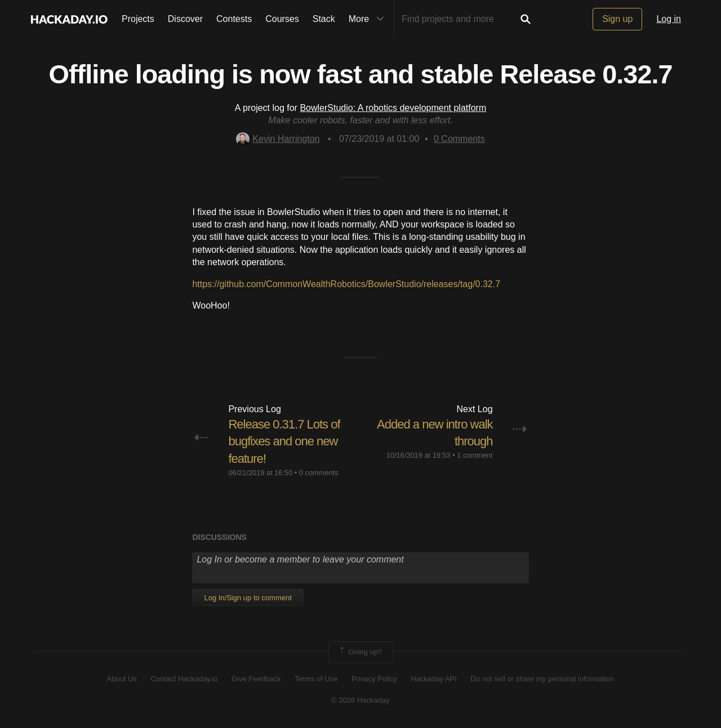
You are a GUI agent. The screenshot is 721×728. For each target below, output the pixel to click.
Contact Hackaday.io (184, 679)
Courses (282, 19)
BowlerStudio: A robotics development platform (393, 108)
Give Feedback (256, 679)
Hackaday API (434, 679)
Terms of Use (316, 679)
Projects (138, 19)
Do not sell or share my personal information (542, 679)
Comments (459, 139)
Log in (669, 19)
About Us (122, 679)
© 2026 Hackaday (360, 700)
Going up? (360, 652)
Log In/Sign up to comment (248, 598)
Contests (234, 19)
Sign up (617, 19)
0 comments (319, 473)
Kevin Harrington (278, 139)
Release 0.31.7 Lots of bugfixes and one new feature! (284, 442)
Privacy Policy (374, 679)
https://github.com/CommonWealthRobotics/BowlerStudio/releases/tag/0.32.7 (346, 284)
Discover (185, 19)
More (369, 19)
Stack (324, 19)
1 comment (475, 455)
